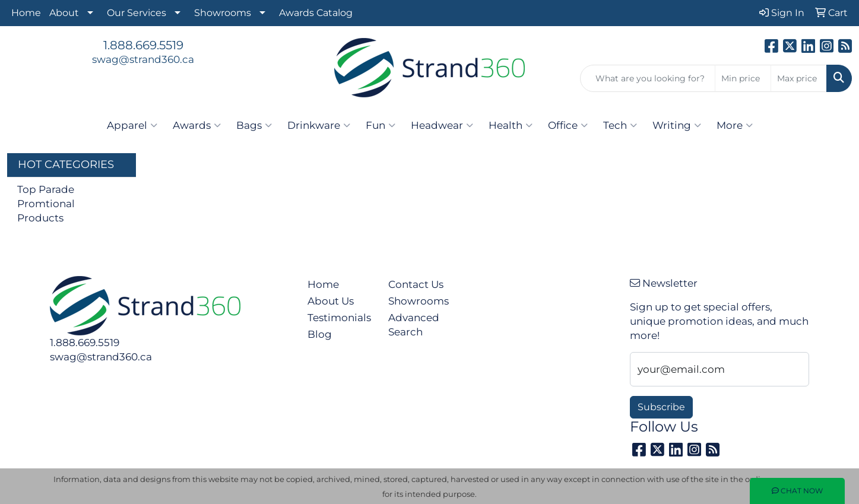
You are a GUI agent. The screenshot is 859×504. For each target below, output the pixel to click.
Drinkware (319, 125)
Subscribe (661, 407)
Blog (320, 334)
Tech (620, 125)
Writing (677, 125)
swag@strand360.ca (143, 59)
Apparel (132, 125)
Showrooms (223, 13)
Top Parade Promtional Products (46, 203)
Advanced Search (414, 324)
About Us (331, 301)
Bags (254, 125)
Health (511, 125)
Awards (197, 125)
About (64, 13)
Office (568, 125)
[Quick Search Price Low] (743, 78)
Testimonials (339, 317)
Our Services (137, 13)
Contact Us (416, 284)
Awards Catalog (316, 13)
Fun (381, 125)
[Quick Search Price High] (799, 78)
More (735, 125)
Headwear (442, 125)
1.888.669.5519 (143, 45)
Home (26, 13)
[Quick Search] (648, 78)
